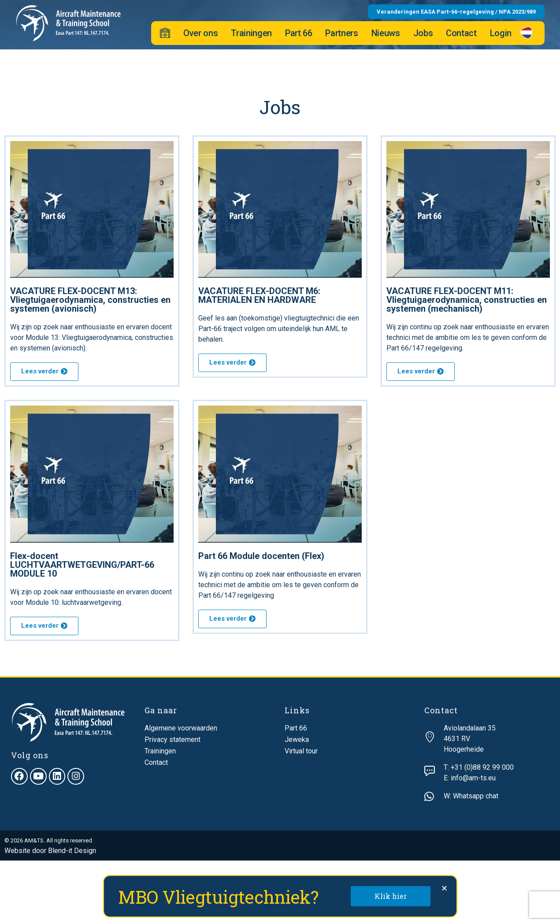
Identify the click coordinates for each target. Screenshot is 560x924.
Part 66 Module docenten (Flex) (261, 556)
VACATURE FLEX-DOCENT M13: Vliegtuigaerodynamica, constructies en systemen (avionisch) (90, 300)
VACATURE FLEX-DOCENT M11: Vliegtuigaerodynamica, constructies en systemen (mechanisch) (467, 300)
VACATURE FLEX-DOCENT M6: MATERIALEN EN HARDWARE (259, 295)
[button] (444, 888)
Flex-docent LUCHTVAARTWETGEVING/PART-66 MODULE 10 (82, 565)
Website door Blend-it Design (50, 851)
